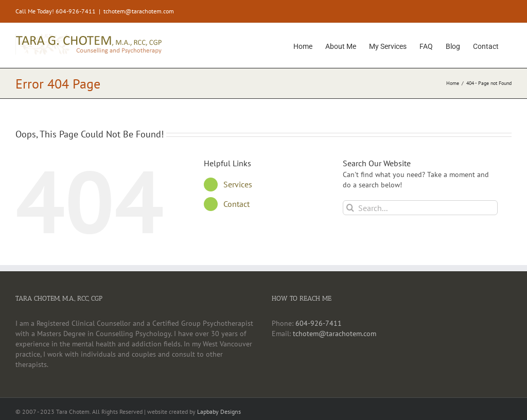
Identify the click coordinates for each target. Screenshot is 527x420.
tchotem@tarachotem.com (139, 11)
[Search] (350, 208)
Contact (236, 204)
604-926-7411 (319, 323)
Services (238, 184)
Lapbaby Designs (219, 412)
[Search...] (420, 208)
